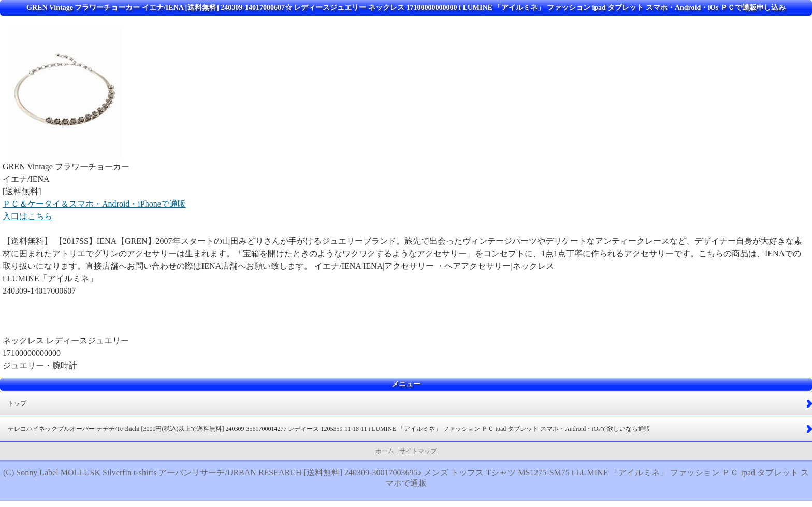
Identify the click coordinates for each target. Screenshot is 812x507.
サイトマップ (418, 451)
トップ (17, 403)
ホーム (385, 451)
